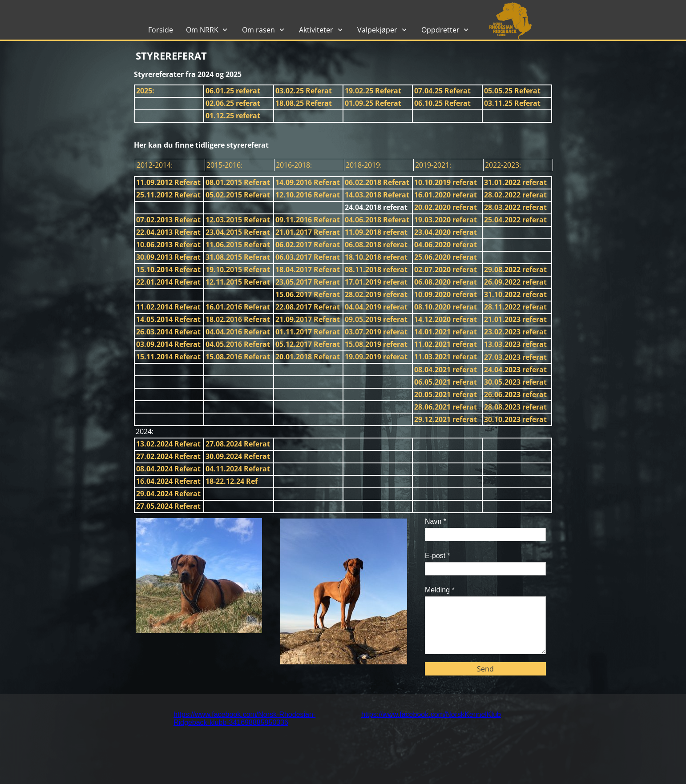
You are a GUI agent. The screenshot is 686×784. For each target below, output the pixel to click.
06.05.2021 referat (446, 382)
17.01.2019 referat (376, 282)
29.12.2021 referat (446, 419)
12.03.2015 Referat (238, 220)
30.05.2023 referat (515, 382)
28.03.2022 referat (515, 207)
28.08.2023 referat (515, 407)
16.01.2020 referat (446, 195)
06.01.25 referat (233, 91)
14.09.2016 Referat (308, 182)
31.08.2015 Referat (238, 257)
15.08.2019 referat (376, 344)
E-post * (438, 556)
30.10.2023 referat (515, 419)
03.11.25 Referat (512, 103)
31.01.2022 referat (515, 182)
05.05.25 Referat (512, 91)
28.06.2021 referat (446, 407)
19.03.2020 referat (446, 220)
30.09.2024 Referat (238, 456)
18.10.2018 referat (376, 257)
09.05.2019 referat (376, 319)
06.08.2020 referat (446, 282)
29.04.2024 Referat (168, 494)
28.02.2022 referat (515, 195)
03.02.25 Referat (304, 91)
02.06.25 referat (233, 103)
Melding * (440, 590)
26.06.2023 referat (515, 394)
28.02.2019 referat (376, 294)
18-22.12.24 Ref (232, 481)
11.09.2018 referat (376, 232)
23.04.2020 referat (446, 232)
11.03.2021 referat (446, 357)
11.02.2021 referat (446, 344)
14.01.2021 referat (446, 332)
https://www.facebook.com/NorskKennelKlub (431, 714)
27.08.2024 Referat (238, 444)
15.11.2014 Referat (168, 357)
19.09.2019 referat (376, 357)
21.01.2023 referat (515, 319)
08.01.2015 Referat (238, 182)
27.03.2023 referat (515, 357)
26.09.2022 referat (515, 282)
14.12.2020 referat (446, 319)
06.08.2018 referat (376, 245)
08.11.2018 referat (376, 269)
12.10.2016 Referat (308, 195)
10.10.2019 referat (446, 182)
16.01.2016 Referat (238, 307)
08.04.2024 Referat (168, 469)
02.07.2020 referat (446, 269)
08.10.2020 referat (446, 307)
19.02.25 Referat (373, 91)
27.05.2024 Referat (168, 506)
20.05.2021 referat (446, 394)
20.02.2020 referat (446, 207)
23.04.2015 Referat (238, 232)
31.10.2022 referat (515, 294)
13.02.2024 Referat (168, 444)
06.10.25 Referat (442, 103)
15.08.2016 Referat (238, 357)
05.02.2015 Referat (238, 195)
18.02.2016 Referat (238, 319)
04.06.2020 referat (446, 245)
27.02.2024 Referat (168, 456)
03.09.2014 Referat (168, 344)
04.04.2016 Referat (238, 332)
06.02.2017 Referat (308, 245)
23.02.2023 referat (515, 332)
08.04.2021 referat (446, 370)
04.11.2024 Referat (238, 469)
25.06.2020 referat (446, 257)
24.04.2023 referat (515, 370)
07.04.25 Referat (442, 91)
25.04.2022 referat (515, 220)
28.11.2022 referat (515, 307)
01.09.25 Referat (373, 103)
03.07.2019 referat (376, 332)
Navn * (436, 521)
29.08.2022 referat (515, 269)
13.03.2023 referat (515, 344)
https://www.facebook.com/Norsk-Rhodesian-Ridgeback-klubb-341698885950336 (244, 718)
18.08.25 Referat (304, 103)
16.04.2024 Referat (168, 481)
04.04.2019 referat (376, 307)
